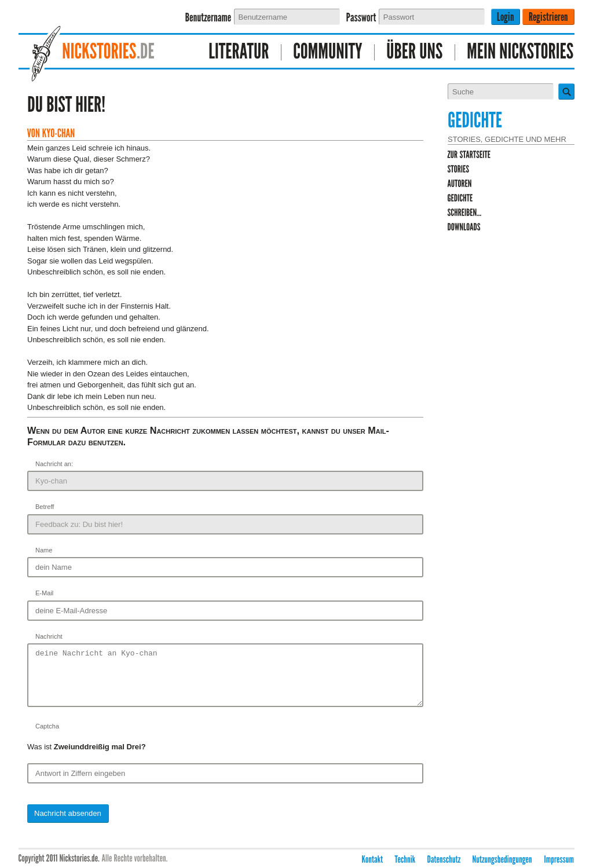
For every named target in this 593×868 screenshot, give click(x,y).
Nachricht (49, 636)
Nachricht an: (54, 464)
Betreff (45, 507)
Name (44, 550)
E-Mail (44, 593)
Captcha (47, 737)
